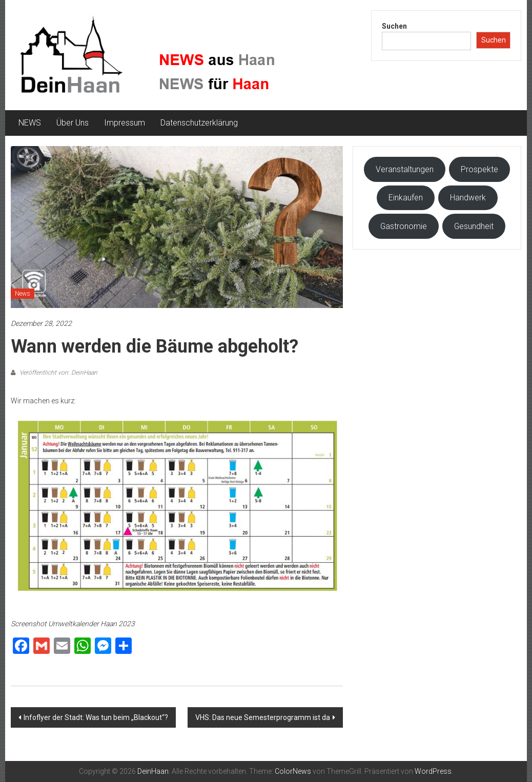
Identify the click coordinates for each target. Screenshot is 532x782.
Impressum (125, 123)
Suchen (394, 26)
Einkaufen (406, 198)
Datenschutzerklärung (199, 123)
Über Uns (73, 123)
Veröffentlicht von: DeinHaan (58, 373)
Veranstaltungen (405, 169)
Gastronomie (404, 226)
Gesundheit (474, 226)
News (23, 294)
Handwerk (468, 198)
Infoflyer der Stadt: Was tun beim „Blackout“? (96, 717)
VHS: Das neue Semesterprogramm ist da (263, 717)
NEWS (30, 123)
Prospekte (479, 169)
